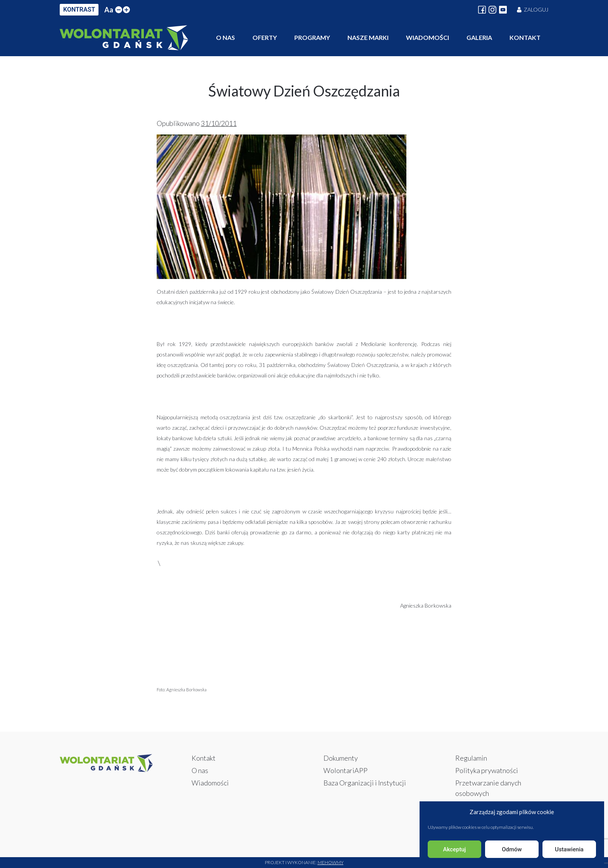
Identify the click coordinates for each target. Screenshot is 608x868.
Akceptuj (454, 849)
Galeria (479, 37)
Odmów (512, 849)
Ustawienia (569, 849)
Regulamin (471, 758)
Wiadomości (427, 37)
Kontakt (525, 37)
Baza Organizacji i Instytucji (365, 783)
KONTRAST (79, 9)
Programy (312, 37)
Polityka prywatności (487, 770)
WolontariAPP (345, 770)
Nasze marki (368, 37)
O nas (225, 37)
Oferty (265, 37)
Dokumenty (341, 758)
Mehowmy (331, 862)
